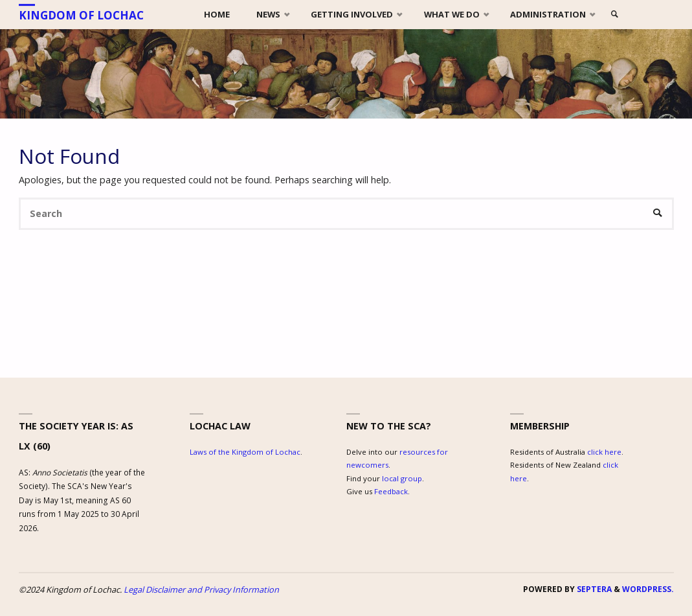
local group (402, 478)
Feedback (391, 491)
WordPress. (648, 589)
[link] (615, 15)
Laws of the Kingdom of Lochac (245, 452)
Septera (593, 589)
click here (604, 452)
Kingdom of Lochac (81, 15)
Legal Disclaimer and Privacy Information (201, 589)
